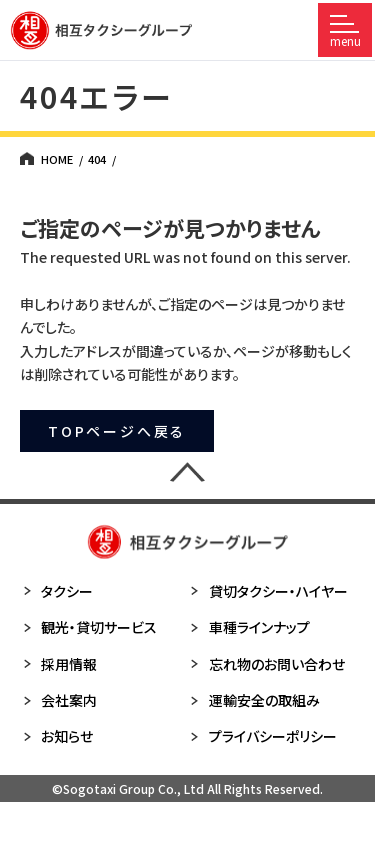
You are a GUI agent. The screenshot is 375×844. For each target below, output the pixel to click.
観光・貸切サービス (88, 627)
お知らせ (56, 736)
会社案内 (58, 700)
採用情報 (58, 664)
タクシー (56, 591)
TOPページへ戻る (117, 431)
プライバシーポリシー (262, 736)
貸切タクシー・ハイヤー (268, 591)
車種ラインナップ (249, 627)
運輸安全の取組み (254, 700)
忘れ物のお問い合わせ (266, 664)
